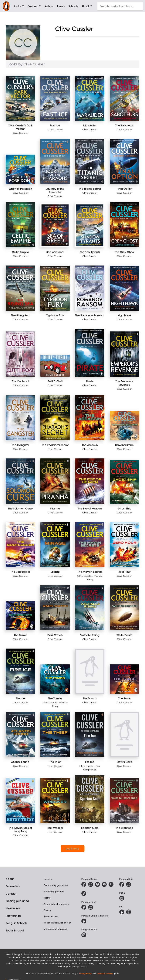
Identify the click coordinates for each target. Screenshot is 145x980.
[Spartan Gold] (90, 799)
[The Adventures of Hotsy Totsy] (20, 801)
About (10, 879)
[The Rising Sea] (20, 288)
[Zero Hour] (125, 545)
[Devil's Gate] (125, 735)
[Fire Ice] (20, 671)
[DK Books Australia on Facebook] (122, 912)
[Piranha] (55, 481)
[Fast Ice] (55, 98)
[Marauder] (90, 98)
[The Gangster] (20, 418)
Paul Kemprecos (92, 768)
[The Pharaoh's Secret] (55, 418)
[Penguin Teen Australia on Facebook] (84, 907)
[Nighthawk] (125, 288)
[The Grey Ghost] (125, 225)
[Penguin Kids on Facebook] (122, 884)
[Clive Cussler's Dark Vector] (20, 98)
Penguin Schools (16, 923)
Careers (48, 879)
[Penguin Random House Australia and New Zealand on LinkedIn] (111, 884)
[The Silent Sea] (125, 801)
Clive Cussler (20, 133)
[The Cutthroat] (20, 354)
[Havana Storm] (125, 426)
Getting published (17, 901)
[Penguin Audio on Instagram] (84, 935)
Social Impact (15, 930)
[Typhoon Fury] (55, 288)
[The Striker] (20, 616)
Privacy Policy (85, 973)
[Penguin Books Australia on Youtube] (104, 884)
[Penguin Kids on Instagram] (129, 884)
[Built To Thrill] (55, 366)
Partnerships (13, 916)
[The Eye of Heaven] (90, 481)
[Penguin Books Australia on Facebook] (84, 884)
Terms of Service (104, 973)
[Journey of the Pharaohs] (55, 161)
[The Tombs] (55, 679)
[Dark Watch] (55, 608)
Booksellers (13, 886)
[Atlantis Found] (20, 735)
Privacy (47, 910)
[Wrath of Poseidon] (20, 169)
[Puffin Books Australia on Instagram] (122, 898)
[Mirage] (55, 545)
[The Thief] (55, 735)
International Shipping (55, 929)
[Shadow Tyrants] (90, 225)
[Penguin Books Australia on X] (97, 884)
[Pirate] (90, 353)
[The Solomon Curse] (20, 481)
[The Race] (125, 679)
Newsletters (13, 908)
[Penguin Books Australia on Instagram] (91, 884)
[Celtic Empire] (20, 225)
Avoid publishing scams (56, 904)
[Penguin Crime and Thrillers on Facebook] (84, 921)
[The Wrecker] (55, 801)
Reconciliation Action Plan (57, 923)
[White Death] (125, 608)
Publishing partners (54, 891)
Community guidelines (56, 885)
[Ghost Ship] (125, 482)
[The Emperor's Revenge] (125, 354)
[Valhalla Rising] (90, 608)
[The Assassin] (90, 417)
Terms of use (51, 916)
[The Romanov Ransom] (90, 288)
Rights (47, 898)
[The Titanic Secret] (90, 161)
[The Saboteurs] (125, 98)
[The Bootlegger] (20, 545)
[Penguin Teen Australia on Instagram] (91, 907)
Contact (11, 894)
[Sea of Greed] (55, 225)
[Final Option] (125, 161)
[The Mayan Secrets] (90, 545)
